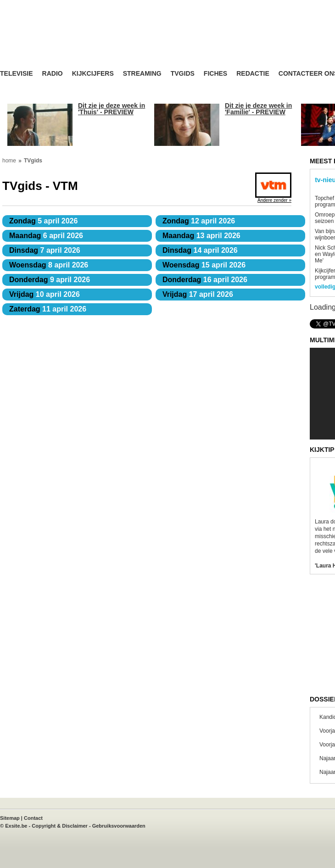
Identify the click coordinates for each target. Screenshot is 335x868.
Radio (53, 74)
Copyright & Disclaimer (60, 826)
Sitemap (10, 818)
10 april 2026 (45, 294)
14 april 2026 (200, 250)
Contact (33, 818)
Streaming (142, 74)
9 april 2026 (50, 280)
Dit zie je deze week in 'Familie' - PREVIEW (258, 109)
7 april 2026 (45, 250)
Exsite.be (16, 826)
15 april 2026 (204, 265)
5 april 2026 (43, 221)
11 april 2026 (48, 309)
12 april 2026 (199, 221)
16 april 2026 (205, 280)
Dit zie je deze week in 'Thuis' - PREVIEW (112, 109)
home (9, 161)
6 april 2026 (46, 236)
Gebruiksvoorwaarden (119, 826)
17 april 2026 (198, 294)
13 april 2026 (201, 236)
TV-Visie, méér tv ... (73, 42)
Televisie (17, 74)
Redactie (253, 74)
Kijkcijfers (93, 74)
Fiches (215, 74)
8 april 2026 (49, 265)
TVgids (183, 74)
